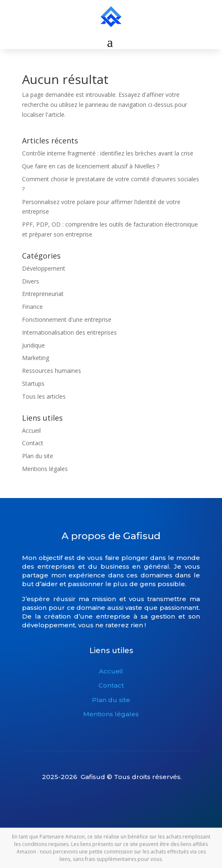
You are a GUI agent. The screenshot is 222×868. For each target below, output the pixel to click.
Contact (33, 443)
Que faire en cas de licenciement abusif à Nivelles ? (91, 166)
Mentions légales (45, 469)
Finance (32, 307)
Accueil (31, 430)
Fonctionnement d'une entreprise (67, 319)
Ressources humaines (52, 371)
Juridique (33, 345)
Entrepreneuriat (43, 294)
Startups (33, 383)
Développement (44, 268)
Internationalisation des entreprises (69, 332)
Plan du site (38, 456)
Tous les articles (44, 396)
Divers (31, 281)
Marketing (36, 358)
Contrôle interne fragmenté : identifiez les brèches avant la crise (108, 153)
